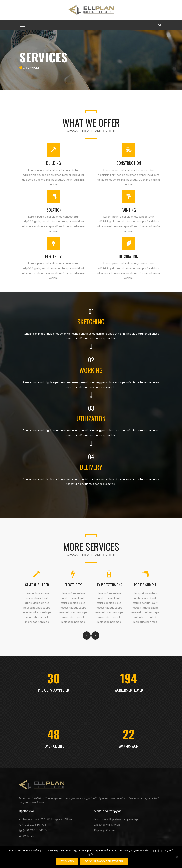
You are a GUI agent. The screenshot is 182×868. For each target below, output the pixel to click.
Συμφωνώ (67, 861)
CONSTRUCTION (129, 163)
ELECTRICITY (73, 585)
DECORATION (129, 256)
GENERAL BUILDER (37, 585)
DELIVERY (91, 467)
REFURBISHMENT (145, 585)
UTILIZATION (91, 418)
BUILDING (53, 163)
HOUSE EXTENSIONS (109, 585)
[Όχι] (177, 857)
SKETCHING (91, 321)
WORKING (91, 370)
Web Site (29, 836)
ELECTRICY (53, 256)
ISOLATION (54, 210)
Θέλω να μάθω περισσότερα (104, 861)
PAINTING (129, 210)
